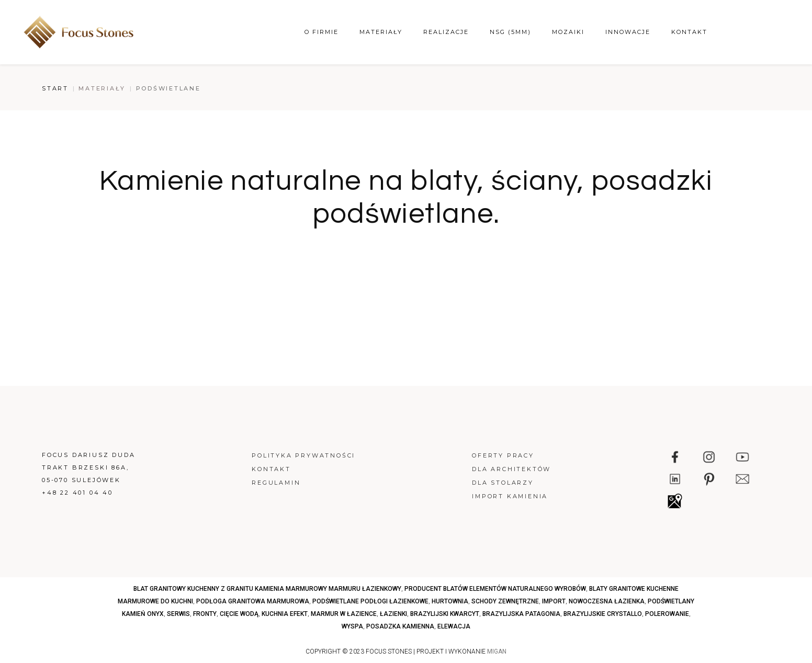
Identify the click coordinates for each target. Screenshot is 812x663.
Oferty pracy (503, 455)
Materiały (381, 32)
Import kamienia (510, 496)
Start (55, 88)
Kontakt (689, 32)
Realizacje (446, 32)
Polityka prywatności (303, 455)
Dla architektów (511, 469)
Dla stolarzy (503, 483)
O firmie (322, 32)
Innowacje (628, 32)
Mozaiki (568, 32)
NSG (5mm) (510, 32)
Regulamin (276, 483)
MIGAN (497, 651)
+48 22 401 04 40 (77, 493)
